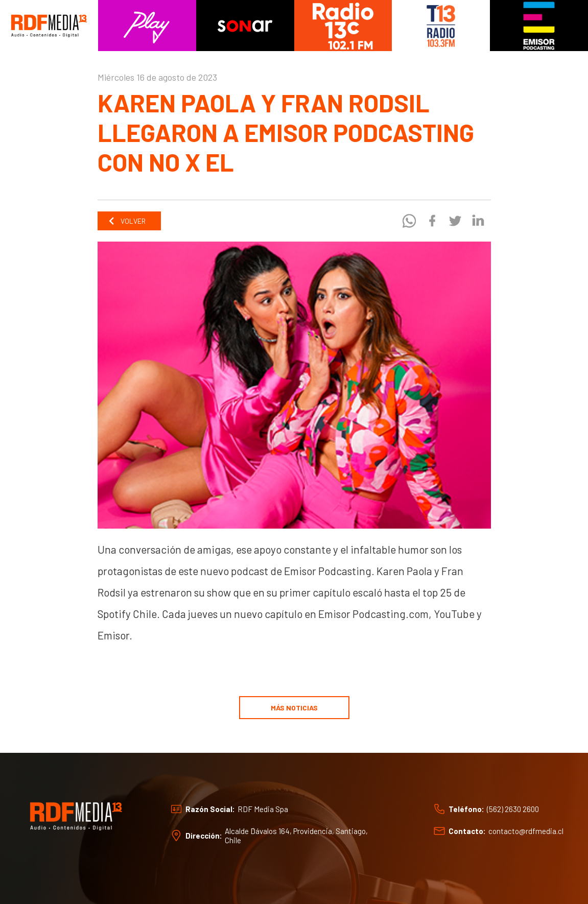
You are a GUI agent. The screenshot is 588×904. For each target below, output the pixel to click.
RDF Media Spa (263, 809)
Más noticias (294, 708)
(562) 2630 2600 (513, 809)
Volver (127, 221)
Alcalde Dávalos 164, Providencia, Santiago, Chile (296, 836)
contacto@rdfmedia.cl (526, 831)
